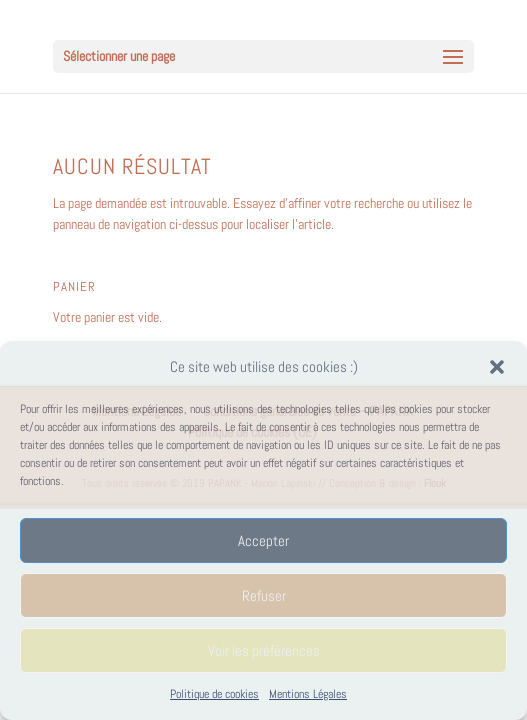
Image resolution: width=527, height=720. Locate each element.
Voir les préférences (264, 650)
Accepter (263, 540)
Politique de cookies (214, 694)
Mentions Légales (308, 694)
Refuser (264, 595)
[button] (497, 367)
